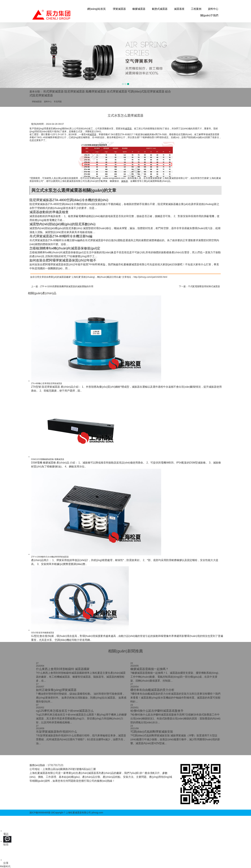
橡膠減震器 (139, 9)
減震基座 (179, 9)
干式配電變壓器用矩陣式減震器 (204, 286)
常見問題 (58, 102)
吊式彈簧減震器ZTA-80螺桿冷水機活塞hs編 (61, 236)
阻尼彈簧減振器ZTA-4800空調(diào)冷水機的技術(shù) (69, 200)
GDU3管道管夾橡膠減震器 (43, 633)
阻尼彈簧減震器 (75, 91)
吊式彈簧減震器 (53, 91)
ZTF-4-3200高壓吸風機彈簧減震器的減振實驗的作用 (67, 286)
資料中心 (213, 9)
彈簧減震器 (119, 9)
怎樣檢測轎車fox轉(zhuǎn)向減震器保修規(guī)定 (65, 248)
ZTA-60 (124, 134)
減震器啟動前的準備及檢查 (49, 212)
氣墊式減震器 (160, 9)
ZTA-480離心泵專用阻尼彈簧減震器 (47, 383)
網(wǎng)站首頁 (96, 9)
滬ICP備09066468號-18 (42, 813)
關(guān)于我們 (209, 15)
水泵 (111, 129)
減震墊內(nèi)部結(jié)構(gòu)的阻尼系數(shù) (63, 224)
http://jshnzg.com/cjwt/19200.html (150, 277)
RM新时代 (5, 866)
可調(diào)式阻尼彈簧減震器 (146, 91)
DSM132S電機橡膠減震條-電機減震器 (48, 459)
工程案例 (196, 9)
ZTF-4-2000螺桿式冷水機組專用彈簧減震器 (50, 557)
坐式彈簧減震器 (117, 91)
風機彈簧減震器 (96, 91)
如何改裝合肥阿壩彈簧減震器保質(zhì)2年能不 (63, 260)
